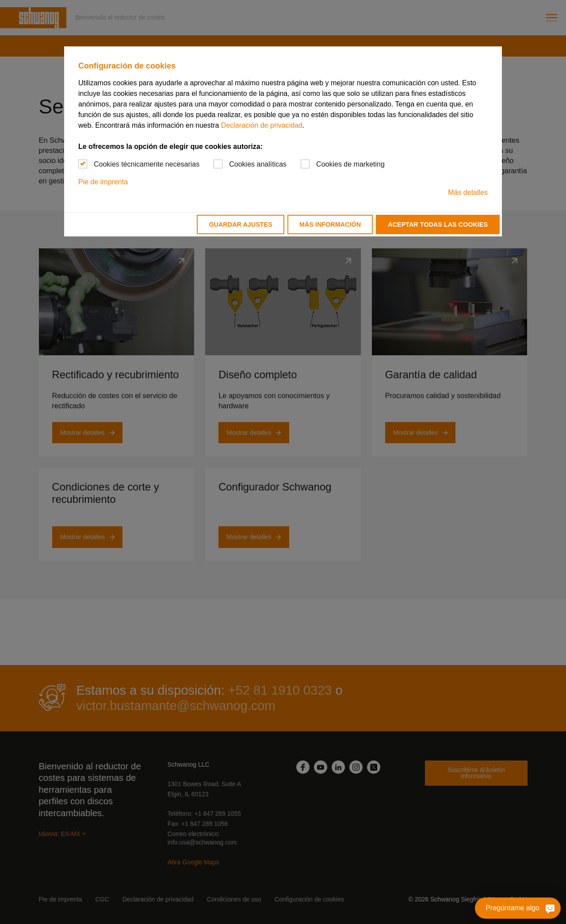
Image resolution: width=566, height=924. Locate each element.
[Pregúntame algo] (518, 908)
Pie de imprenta (103, 182)
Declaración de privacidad (262, 125)
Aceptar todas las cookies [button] (438, 224)
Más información (330, 224)
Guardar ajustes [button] (240, 224)
